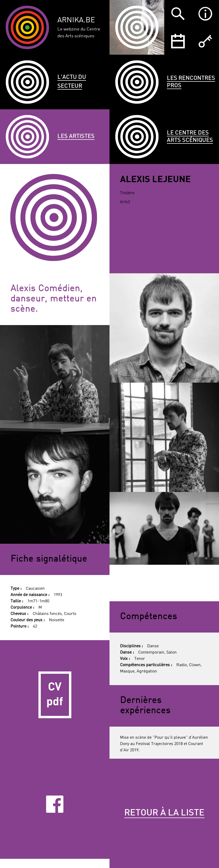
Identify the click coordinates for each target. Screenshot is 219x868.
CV (55, 695)
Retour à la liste (164, 813)
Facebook (55, 804)
